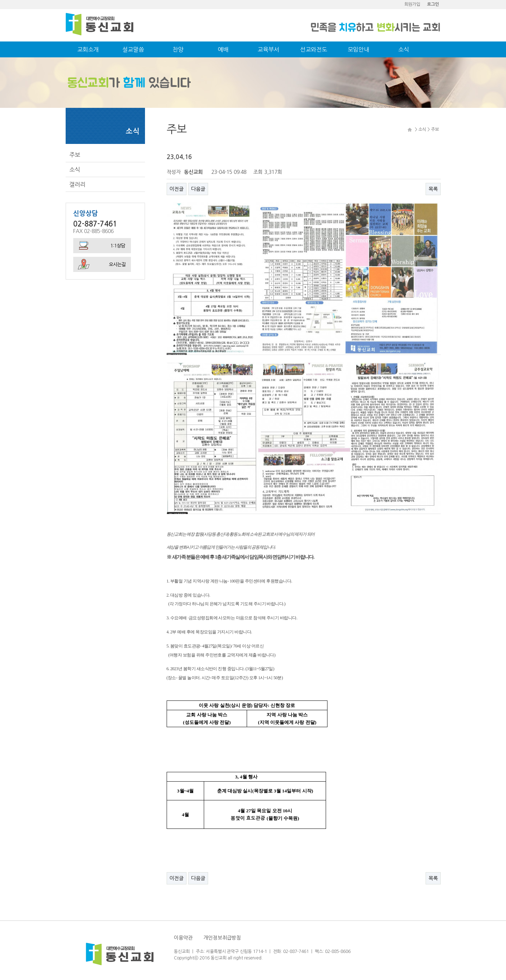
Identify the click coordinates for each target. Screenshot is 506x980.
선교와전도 (314, 49)
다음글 (198, 189)
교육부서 (268, 49)
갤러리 (77, 184)
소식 (404, 49)
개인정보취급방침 (222, 938)
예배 (223, 49)
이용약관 (183, 938)
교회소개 (88, 49)
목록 (433, 189)
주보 (75, 155)
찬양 (178, 49)
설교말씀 (133, 49)
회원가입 (412, 4)
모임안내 (358, 49)
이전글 (177, 189)
